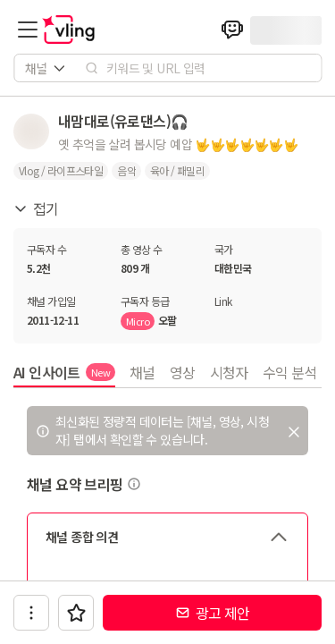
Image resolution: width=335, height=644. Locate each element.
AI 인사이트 (64, 372)
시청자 (229, 372)
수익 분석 (290, 372)
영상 (183, 372)
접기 (36, 208)
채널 (142, 372)
